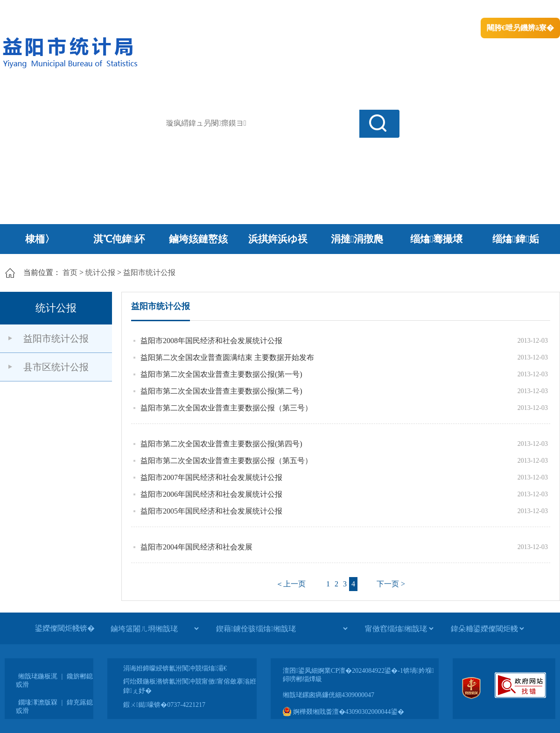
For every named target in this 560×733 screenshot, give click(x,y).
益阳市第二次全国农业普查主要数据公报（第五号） (226, 461)
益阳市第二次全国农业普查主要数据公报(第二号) (221, 391)
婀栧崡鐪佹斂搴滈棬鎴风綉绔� (105, 10)
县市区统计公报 (56, 367)
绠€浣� (440, 10)
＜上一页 (291, 584)
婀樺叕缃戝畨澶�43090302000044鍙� (343, 712)
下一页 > (391, 584)
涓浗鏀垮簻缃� (26, 10)
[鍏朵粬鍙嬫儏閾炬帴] (487, 628)
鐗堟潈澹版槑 (38, 702)
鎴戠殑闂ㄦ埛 (400, 10)
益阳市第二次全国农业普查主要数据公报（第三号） (226, 408)
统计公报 (100, 272)
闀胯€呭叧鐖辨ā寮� (520, 28)
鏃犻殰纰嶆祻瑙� (532, 10)
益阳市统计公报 (149, 272)
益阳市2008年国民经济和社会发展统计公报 (211, 341)
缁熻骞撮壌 (437, 239)
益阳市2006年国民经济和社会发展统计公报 (211, 494)
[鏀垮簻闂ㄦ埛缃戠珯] (154, 628)
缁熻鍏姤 (515, 239)
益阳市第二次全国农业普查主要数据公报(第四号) (221, 444)
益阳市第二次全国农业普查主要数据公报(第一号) (221, 374)
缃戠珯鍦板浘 (38, 676)
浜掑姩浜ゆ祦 (278, 239)
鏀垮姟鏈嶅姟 (198, 239)
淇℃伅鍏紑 (119, 239)
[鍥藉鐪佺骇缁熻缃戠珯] (282, 628)
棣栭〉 (40, 239)
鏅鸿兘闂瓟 (479, 10)
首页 (70, 272)
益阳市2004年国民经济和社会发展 (196, 547)
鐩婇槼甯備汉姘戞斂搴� (196, 10)
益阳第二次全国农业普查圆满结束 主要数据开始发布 (227, 357)
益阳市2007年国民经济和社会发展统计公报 (211, 477)
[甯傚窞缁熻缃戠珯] (399, 628)
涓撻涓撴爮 (357, 239)
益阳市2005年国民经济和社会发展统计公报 (211, 511)
